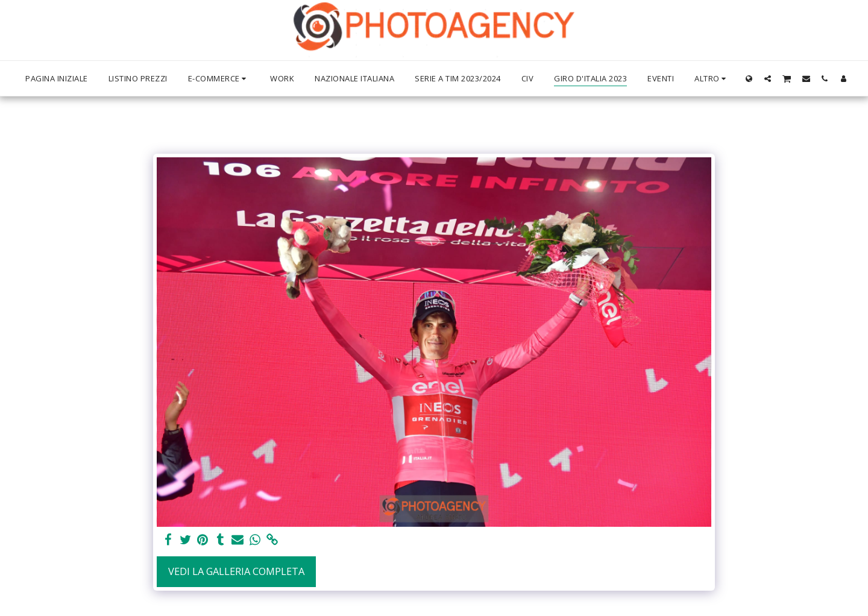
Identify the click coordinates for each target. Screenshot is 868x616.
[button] (768, 78)
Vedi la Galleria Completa (236, 571)
